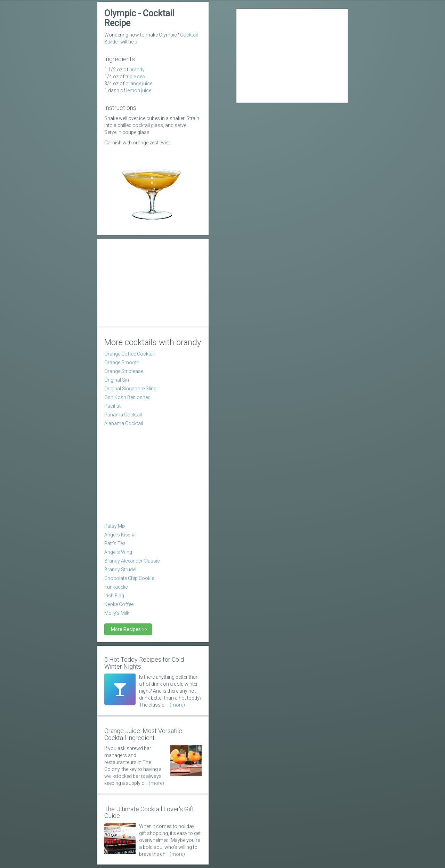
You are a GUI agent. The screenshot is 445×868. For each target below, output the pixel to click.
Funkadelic (116, 587)
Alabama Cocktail (124, 423)
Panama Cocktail (123, 415)
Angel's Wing (118, 552)
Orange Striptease (124, 371)
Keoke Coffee (119, 604)
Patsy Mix (115, 526)
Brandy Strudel (120, 570)
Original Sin (117, 380)
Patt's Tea (115, 543)
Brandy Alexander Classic (132, 561)
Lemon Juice (139, 90)
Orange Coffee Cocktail (130, 354)
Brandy (137, 70)
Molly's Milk (117, 613)
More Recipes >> (128, 629)
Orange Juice (139, 83)
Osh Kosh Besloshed (127, 397)
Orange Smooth (122, 363)
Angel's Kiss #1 (121, 535)
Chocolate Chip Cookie (129, 578)
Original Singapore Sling (130, 389)
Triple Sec (135, 77)
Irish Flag (114, 596)
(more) (177, 705)
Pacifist (112, 406)
